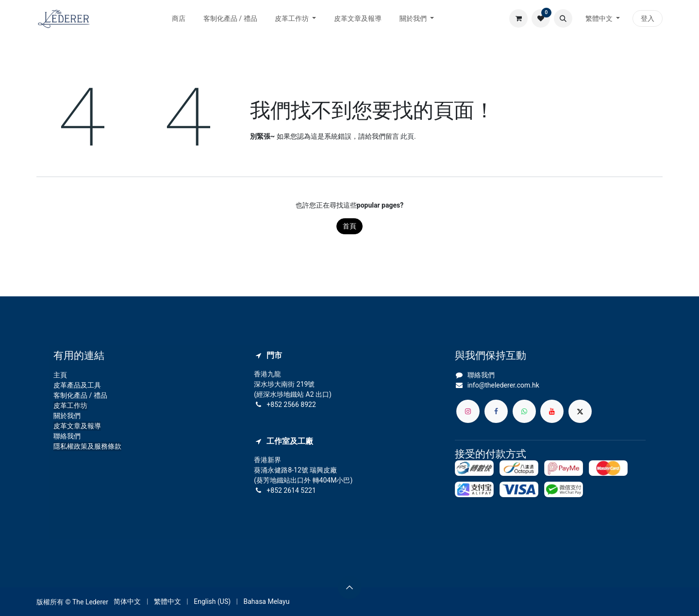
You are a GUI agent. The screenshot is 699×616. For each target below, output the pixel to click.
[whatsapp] (524, 411)
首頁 (349, 226)
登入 (648, 18)
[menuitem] (179, 19)
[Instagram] (468, 411)
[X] (580, 411)
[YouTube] (552, 411)
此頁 (407, 136)
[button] (563, 18)
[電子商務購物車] (518, 18)
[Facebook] (496, 411)
